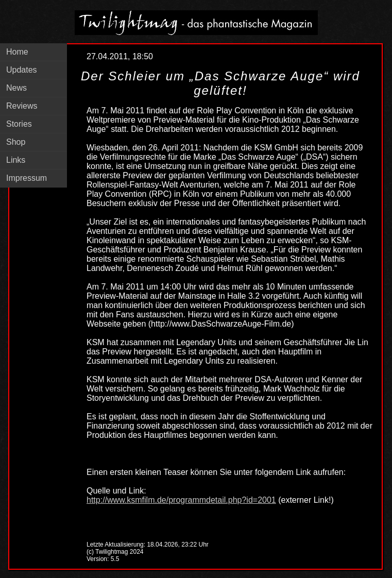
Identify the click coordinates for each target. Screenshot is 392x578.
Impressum (27, 178)
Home (17, 52)
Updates (22, 70)
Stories (19, 124)
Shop (16, 142)
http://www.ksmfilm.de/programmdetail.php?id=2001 (181, 500)
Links (16, 160)
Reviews (22, 106)
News (16, 88)
